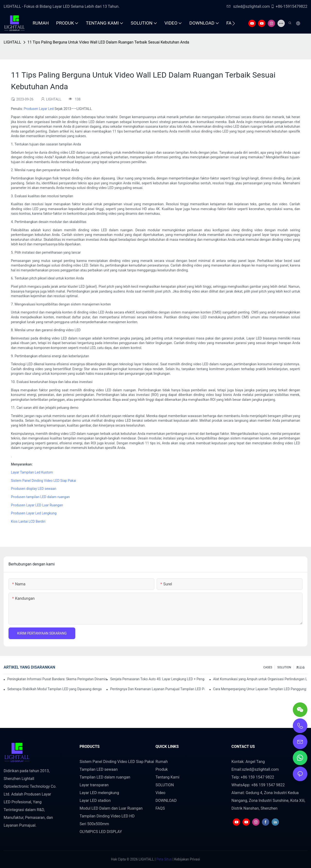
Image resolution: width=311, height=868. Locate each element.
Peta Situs (164, 859)
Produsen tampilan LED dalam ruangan (40, 497)
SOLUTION (284, 667)
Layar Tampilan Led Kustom (32, 472)
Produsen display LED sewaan (34, 489)
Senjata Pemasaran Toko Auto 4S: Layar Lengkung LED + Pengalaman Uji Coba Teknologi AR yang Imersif (157, 679)
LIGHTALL (12, 42)
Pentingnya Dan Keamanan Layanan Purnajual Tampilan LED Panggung (157, 689)
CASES (268, 667)
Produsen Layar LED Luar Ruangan (37, 505)
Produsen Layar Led (39, 109)
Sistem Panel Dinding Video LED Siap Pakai (43, 481)
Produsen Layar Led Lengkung (34, 513)
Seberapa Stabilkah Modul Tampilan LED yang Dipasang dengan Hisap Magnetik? (54, 689)
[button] (234, 23)
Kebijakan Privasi (187, 859)
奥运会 (301, 667)
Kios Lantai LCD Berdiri (28, 521)
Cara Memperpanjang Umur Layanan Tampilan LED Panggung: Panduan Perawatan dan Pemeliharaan (260, 689)
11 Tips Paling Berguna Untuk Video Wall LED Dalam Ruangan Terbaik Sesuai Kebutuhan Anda (108, 42)
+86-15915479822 (289, 6)
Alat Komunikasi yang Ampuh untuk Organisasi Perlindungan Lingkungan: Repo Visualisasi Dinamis (260, 679)
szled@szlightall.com (248, 6)
